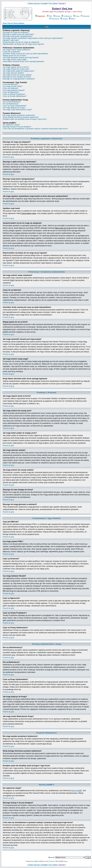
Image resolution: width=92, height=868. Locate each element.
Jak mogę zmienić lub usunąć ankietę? (17, 75)
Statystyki (85, 16)
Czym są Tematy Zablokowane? (15, 96)
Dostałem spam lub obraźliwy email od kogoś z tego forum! (25, 119)
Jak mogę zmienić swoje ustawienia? (17, 50)
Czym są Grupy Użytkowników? (15, 106)
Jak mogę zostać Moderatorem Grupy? (17, 110)
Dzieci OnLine (34, 3)
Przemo (51, 861)
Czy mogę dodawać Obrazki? (14, 90)
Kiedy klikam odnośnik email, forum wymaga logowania (23, 61)
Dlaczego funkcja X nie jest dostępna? (17, 127)
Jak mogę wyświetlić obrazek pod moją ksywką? (21, 58)
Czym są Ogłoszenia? (11, 92)
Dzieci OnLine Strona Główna (13, 23)
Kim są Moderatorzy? (11, 104)
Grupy (76, 16)
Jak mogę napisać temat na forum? (16, 67)
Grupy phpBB (77, 791)
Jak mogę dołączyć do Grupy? (14, 108)
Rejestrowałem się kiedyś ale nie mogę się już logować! (23, 44)
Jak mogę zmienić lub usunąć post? (16, 69)
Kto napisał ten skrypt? (11, 125)
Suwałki (44, 3)
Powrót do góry (8, 157)
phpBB (36, 861)
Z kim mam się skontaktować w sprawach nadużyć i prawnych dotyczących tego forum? (35, 129)
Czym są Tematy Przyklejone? (14, 94)
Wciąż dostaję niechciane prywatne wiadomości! (21, 117)
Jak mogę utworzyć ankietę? (13, 73)
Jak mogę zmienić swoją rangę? (15, 60)
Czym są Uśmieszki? (11, 88)
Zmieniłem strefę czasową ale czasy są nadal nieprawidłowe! (25, 54)
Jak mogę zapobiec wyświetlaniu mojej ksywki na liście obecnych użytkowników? (33, 38)
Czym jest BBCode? (10, 84)
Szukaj (57, 16)
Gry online (53, 3)
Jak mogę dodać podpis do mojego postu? (19, 71)
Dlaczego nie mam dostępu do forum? (17, 77)
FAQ (49, 16)
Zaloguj (64, 19)
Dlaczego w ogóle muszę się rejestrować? (18, 34)
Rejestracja (54, 19)
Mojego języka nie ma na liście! (14, 56)
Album (72, 19)
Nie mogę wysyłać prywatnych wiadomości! (19, 115)
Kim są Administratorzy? (12, 102)
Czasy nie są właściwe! (11, 52)
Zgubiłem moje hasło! (11, 40)
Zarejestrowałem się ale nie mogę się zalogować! (21, 42)
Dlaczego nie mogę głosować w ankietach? (19, 79)
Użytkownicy (67, 16)
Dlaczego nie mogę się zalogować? (16, 32)
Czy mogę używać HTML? (13, 86)
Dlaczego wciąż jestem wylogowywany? (18, 36)
